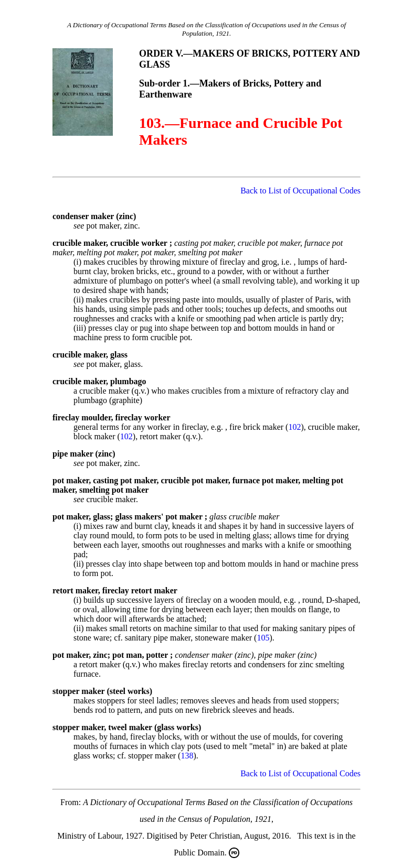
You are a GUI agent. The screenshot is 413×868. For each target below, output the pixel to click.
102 (294, 427)
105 (263, 638)
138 (187, 756)
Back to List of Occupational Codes (300, 191)
